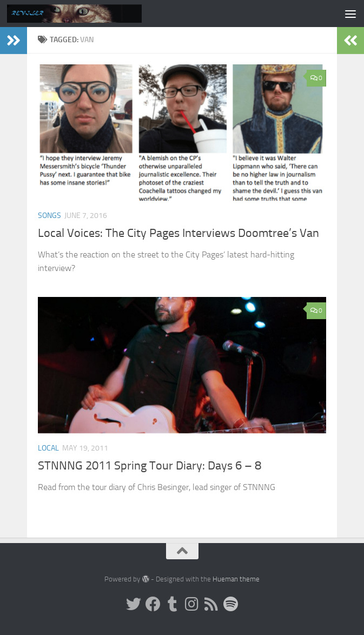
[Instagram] (192, 604)
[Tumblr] (173, 604)
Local (48, 448)
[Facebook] (153, 604)
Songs (49, 216)
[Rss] (211, 604)
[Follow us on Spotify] (231, 604)
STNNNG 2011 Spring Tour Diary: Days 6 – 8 (150, 466)
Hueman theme (236, 579)
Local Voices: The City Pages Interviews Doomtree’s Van (178, 233)
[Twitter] (134, 604)
